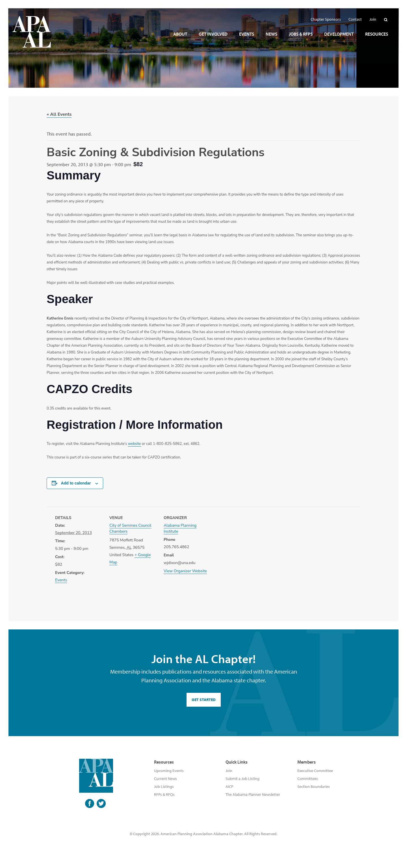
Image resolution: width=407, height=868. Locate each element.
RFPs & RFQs (164, 794)
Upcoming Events (169, 771)
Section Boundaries (314, 786)
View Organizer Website (185, 571)
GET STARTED (204, 700)
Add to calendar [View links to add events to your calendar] (76, 483)
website (135, 444)
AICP (229, 786)
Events (61, 580)
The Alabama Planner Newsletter (253, 794)
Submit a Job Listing (243, 779)
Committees (308, 779)
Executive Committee (315, 771)
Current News (165, 779)
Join (229, 771)
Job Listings (164, 786)
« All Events (59, 114)
